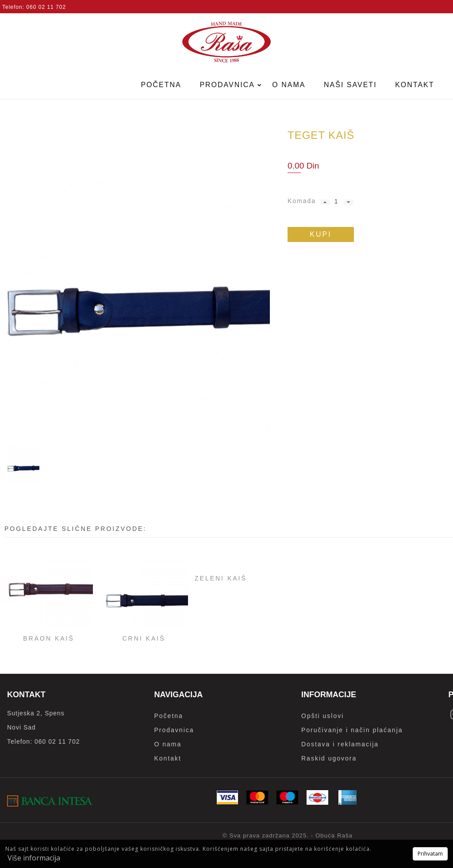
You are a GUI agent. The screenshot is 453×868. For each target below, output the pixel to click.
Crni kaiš (144, 638)
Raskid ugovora (329, 758)
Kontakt (415, 85)
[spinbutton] (336, 201)
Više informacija (34, 858)
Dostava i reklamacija (340, 744)
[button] (325, 202)
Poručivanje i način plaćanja (352, 730)
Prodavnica (228, 85)
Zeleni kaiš (221, 578)
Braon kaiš (49, 638)
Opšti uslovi (322, 716)
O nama (289, 85)
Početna (161, 85)
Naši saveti (350, 85)
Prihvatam (430, 854)
